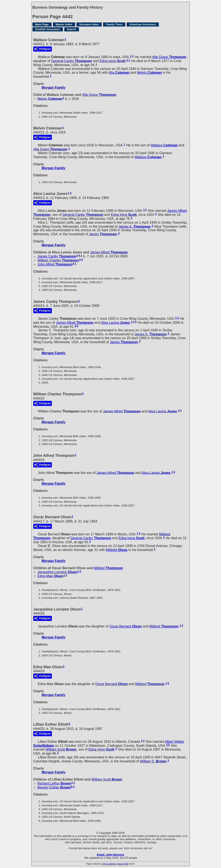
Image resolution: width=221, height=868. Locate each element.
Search (72, 29)
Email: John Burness (110, 855)
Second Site (123, 864)
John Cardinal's (109, 864)
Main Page (42, 24)
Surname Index (89, 24)
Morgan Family (54, 88)
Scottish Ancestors (48, 29)
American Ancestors (143, 24)
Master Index (64, 24)
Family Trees (114, 24)
